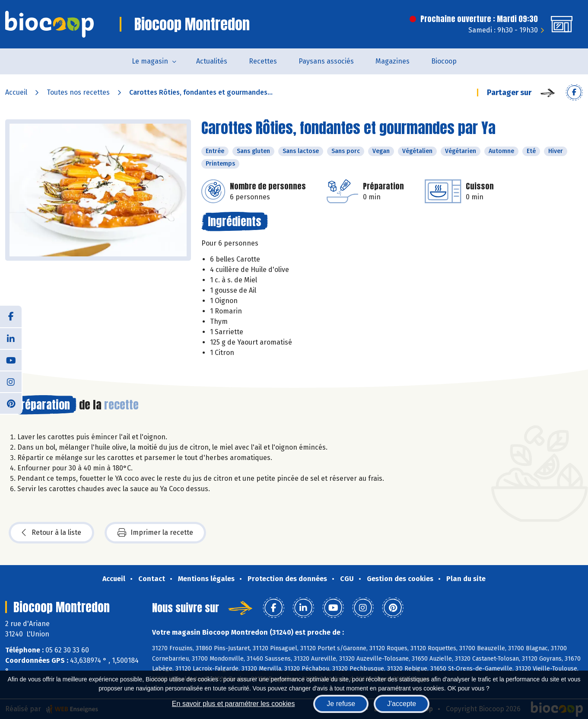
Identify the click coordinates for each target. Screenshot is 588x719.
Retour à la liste (51, 533)
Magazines (393, 61)
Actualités (212, 61)
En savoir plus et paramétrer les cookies (234, 704)
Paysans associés (326, 61)
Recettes (263, 61)
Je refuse (341, 704)
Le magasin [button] (150, 61)
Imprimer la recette (155, 533)
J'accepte (402, 704)
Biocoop (444, 61)
